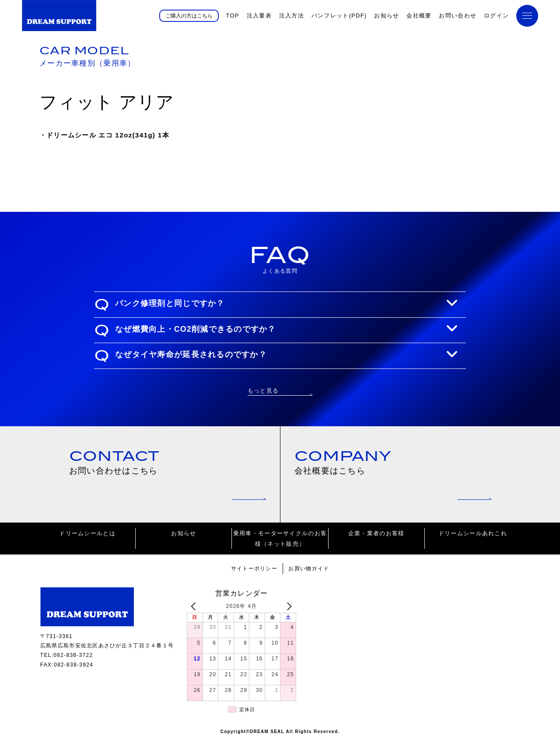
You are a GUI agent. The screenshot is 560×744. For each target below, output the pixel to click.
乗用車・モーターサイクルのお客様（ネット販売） (280, 542)
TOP (232, 16)
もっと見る (263, 390)
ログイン (496, 16)
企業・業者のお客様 (376, 537)
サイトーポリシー (252, 572)
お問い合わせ (458, 16)
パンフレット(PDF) (339, 16)
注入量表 (259, 16)
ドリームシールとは (87, 537)
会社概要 (419, 16)
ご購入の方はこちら (189, 15)
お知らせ (387, 16)
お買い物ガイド (311, 572)
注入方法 (292, 16)
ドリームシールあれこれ (473, 537)
